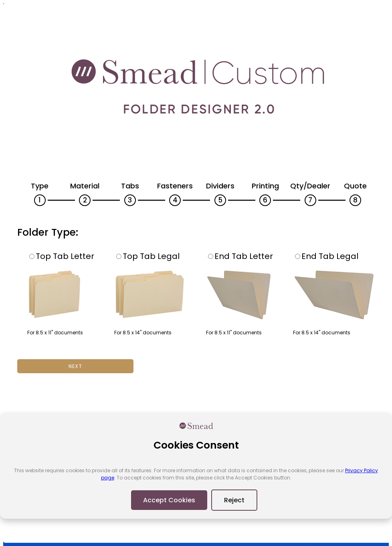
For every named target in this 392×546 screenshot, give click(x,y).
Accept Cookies (169, 500)
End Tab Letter (240, 256)
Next (75, 366)
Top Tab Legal (148, 256)
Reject (234, 500)
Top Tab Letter (62, 256)
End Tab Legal (327, 256)
